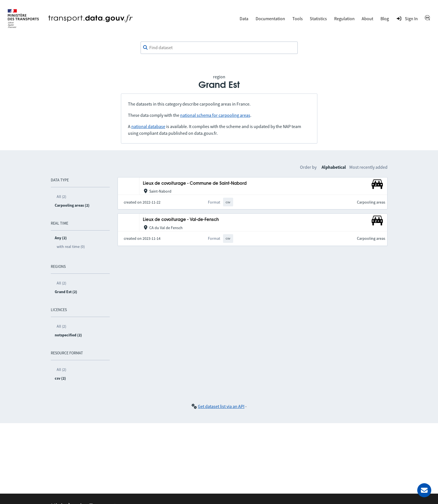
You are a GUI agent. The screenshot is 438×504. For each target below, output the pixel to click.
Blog (385, 19)
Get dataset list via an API (221, 406)
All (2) (61, 197)
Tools (298, 19)
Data (244, 19)
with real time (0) (71, 247)
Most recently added (368, 167)
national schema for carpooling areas (215, 115)
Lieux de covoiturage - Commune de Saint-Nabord (195, 183)
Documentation (270, 19)
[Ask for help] (424, 490)
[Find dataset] (219, 48)
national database (148, 126)
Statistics (318, 19)
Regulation (344, 19)
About (367, 19)
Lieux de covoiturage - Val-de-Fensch (181, 220)
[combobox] (219, 48)
